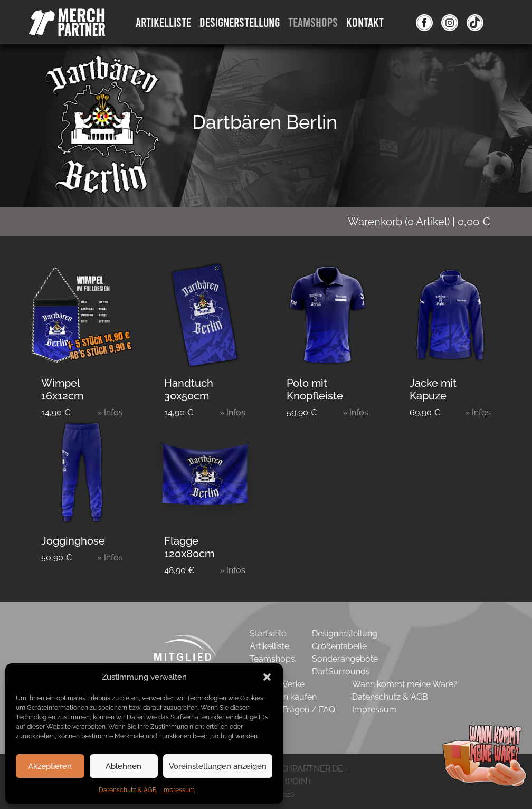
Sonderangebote (345, 659)
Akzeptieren (50, 766)
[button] (267, 677)
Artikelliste (163, 22)
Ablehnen (123, 766)
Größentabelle (339, 646)
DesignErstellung (240, 22)
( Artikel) (426, 222)
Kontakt (365, 22)
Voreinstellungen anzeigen (218, 766)
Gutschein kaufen (283, 697)
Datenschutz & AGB (128, 790)
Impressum (178, 790)
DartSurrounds (341, 672)
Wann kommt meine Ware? (405, 684)
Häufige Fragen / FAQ (292, 710)
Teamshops (313, 22)
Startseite (268, 634)
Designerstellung (345, 634)
